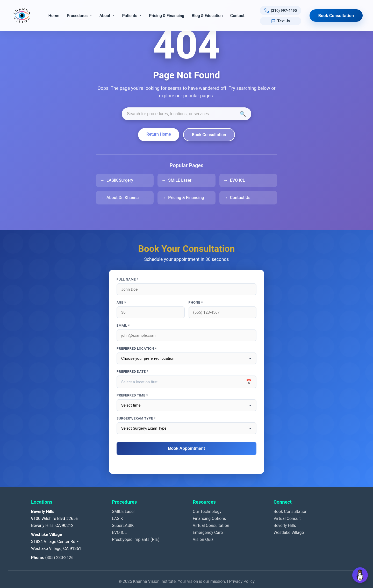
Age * (121, 302)
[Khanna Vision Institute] (22, 16)
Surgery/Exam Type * (136, 418)
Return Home (159, 134)
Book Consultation (336, 16)
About (105, 16)
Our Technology (207, 512)
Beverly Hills (285, 525)
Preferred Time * (132, 395)
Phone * (196, 302)
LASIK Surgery (120, 180)
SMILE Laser (180, 180)
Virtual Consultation (211, 525)
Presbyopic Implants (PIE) (136, 539)
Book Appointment (187, 448)
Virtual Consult (287, 519)
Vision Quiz (203, 539)
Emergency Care (208, 532)
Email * (123, 325)
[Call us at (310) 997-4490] (281, 10)
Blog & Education (207, 16)
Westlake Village (289, 532)
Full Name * (127, 279)
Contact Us (240, 198)
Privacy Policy (242, 581)
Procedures (77, 16)
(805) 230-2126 (59, 558)
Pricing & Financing (167, 16)
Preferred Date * (132, 372)
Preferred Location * (137, 348)
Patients (130, 16)
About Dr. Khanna (123, 198)
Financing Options (209, 519)
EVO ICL (238, 180)
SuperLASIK (123, 525)
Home (54, 16)
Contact (237, 16)
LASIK (117, 519)
